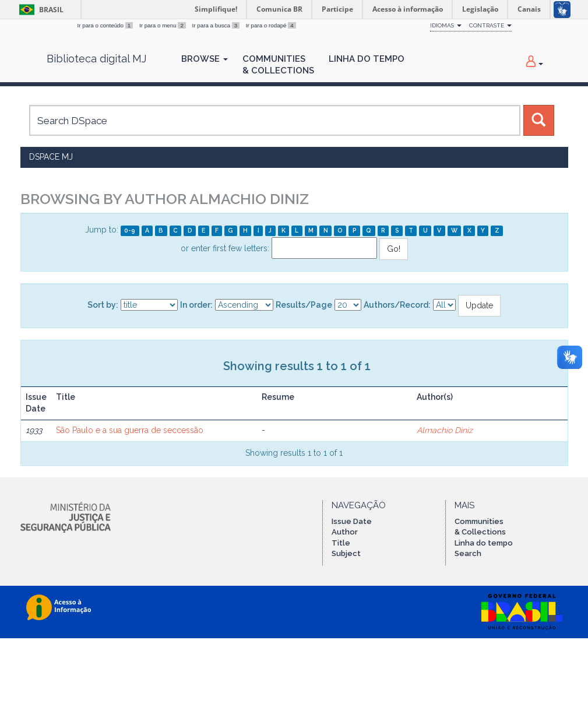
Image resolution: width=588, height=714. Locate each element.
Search (468, 553)
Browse (205, 59)
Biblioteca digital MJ (96, 59)
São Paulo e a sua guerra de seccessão (130, 430)
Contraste (490, 25)
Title (341, 543)
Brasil (39, 10)
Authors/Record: (397, 305)
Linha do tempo (484, 543)
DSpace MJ (51, 157)
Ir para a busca (217, 25)
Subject (346, 553)
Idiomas (446, 25)
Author (345, 532)
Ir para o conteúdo (106, 25)
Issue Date (352, 521)
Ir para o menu (163, 25)
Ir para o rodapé (271, 25)
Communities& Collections (278, 65)
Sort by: (103, 305)
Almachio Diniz (445, 430)
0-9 (130, 230)
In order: (196, 305)
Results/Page (304, 305)
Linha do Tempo (367, 59)
